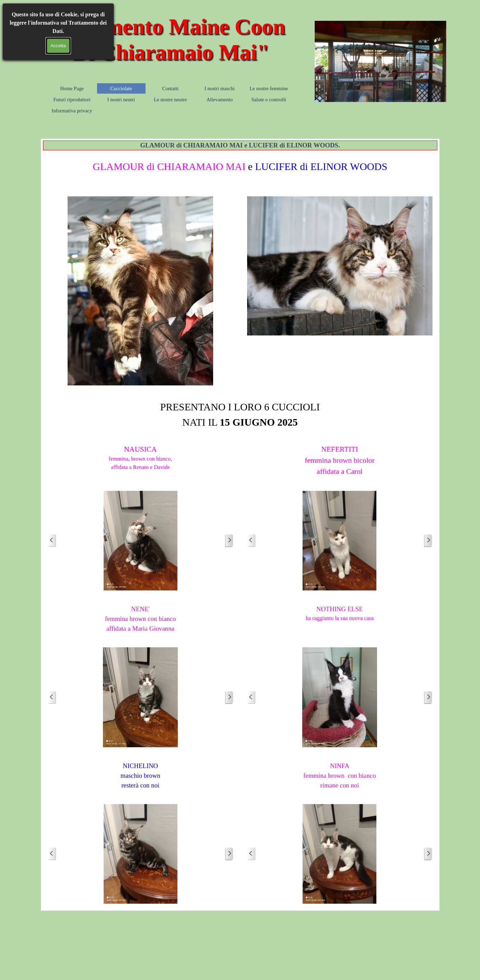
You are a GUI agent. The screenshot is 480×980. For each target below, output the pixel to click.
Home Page (72, 88)
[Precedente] (52, 541)
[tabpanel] (240, 171)
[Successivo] (229, 541)
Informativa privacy (72, 111)
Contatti (170, 88)
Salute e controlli (269, 100)
